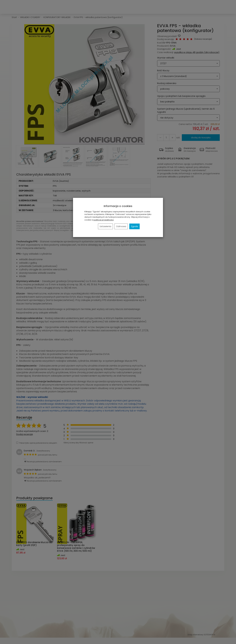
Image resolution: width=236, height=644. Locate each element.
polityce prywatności (104, 220)
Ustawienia (105, 226)
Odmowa (121, 226)
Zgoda (134, 226)
